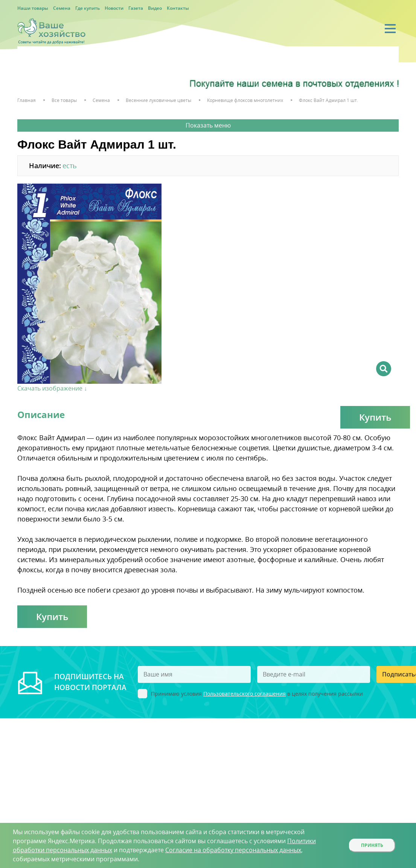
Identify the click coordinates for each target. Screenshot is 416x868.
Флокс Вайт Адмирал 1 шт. (328, 100)
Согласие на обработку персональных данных (233, 850)
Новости (114, 8)
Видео (155, 8)
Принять (372, 845)
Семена (62, 8)
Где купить (88, 8)
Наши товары (33, 8)
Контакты (178, 8)
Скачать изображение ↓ (52, 388)
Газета (136, 8)
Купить (375, 417)
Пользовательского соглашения (245, 694)
